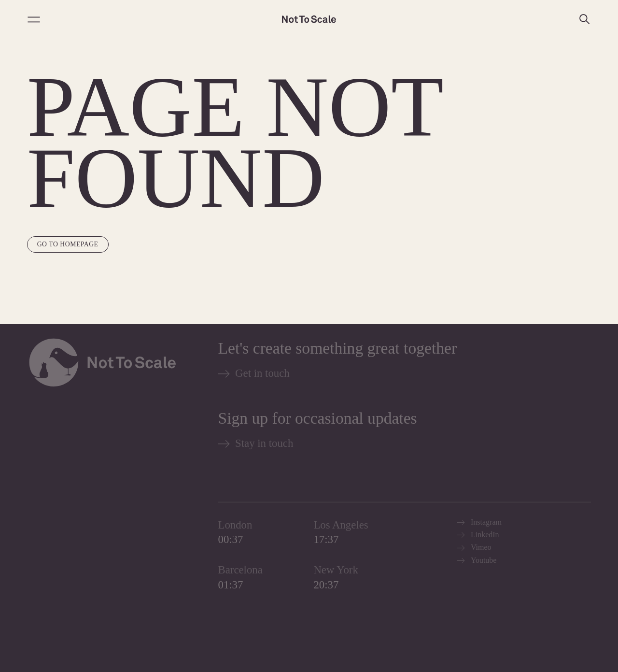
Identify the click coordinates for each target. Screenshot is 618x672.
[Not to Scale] (309, 19)
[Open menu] (34, 19)
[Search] (584, 19)
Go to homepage (68, 244)
